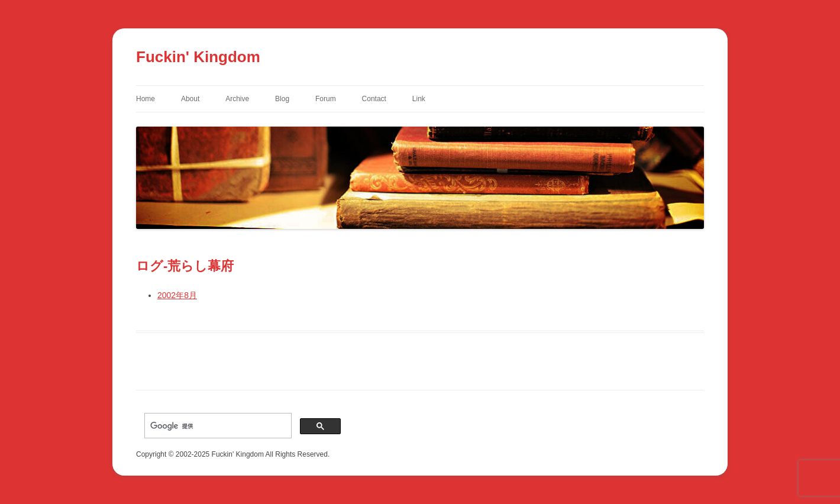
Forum (326, 99)
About (190, 99)
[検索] (217, 426)
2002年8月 (177, 295)
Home (146, 99)
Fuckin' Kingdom (198, 57)
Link (419, 99)
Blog (282, 99)
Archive (237, 99)
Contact (374, 99)
